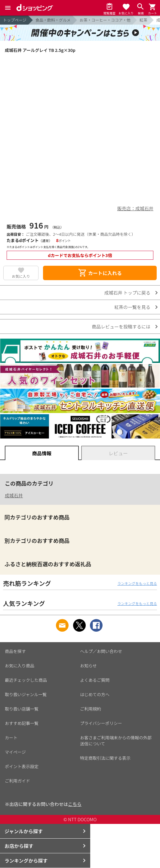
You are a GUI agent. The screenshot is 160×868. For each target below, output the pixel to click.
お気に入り (21, 276)
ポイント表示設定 (22, 766)
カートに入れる (100, 273)
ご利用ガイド (17, 781)
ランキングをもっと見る (137, 583)
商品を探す (15, 651)
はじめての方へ (95, 694)
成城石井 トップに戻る (127, 293)
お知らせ (88, 666)
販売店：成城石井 (135, 208)
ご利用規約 (91, 709)
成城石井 (14, 495)
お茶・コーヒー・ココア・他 (105, 20)
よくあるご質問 (95, 680)
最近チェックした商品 (26, 680)
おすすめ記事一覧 (22, 723)
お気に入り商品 (20, 666)
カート (11, 738)
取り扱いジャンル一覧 (26, 694)
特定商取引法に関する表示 (105, 758)
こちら (75, 804)
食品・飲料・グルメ (53, 20)
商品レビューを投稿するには (121, 326)
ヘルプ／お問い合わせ (101, 651)
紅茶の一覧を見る (132, 307)
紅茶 (143, 20)
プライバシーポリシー (101, 723)
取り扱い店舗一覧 (22, 709)
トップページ (15, 20)
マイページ (15, 752)
